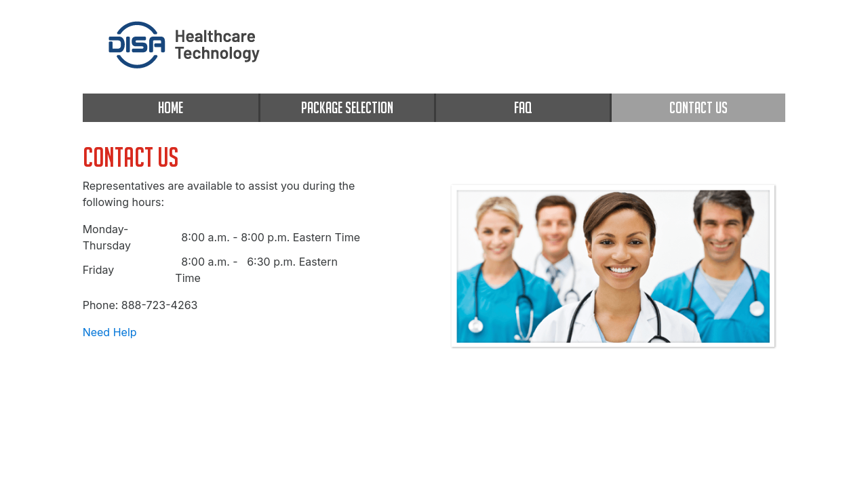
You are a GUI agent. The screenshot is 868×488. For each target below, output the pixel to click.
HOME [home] (171, 107)
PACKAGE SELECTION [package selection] (347, 107)
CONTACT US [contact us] (698, 107)
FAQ (523, 107)
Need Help (110, 332)
